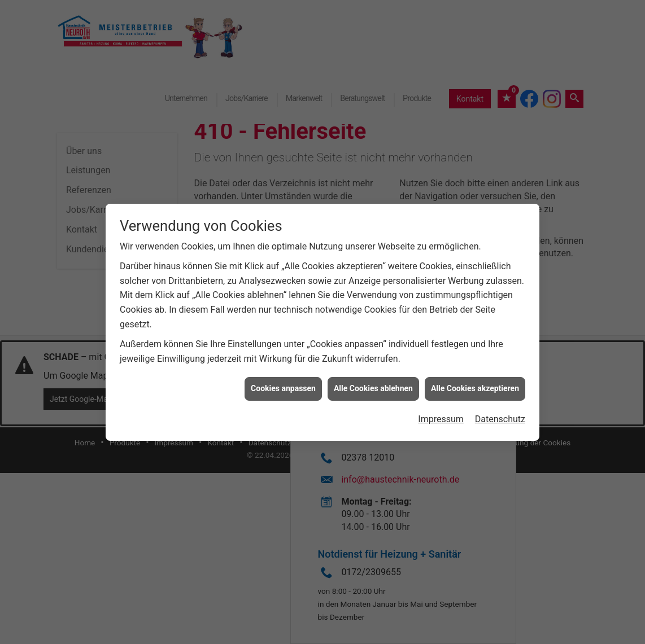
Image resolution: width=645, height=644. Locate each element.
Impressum (441, 415)
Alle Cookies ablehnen (373, 384)
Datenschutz (500, 415)
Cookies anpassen (283, 384)
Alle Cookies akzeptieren (475, 384)
